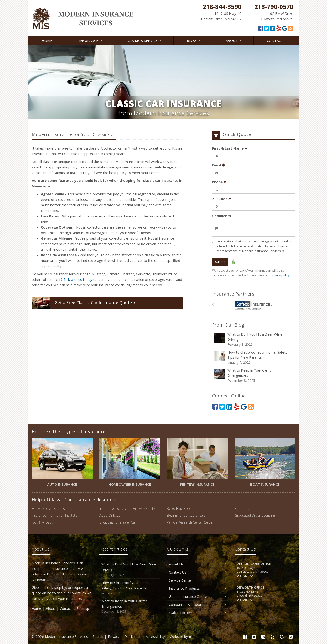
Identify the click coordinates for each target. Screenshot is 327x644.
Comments (222, 216)
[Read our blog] (291, 28)
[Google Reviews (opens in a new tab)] (285, 28)
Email (219, 165)
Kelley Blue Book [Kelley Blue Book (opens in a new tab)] (179, 508)
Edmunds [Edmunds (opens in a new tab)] (242, 508)
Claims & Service (145, 40)
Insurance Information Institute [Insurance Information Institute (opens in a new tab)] (54, 515)
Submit (220, 262)
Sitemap (83, 609)
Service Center (197, 580)
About (234, 40)
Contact (277, 40)
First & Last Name (230, 148)
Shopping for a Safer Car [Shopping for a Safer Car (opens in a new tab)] (118, 522)
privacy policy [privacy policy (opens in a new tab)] (280, 275)
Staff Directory (197, 613)
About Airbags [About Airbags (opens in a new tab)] (110, 515)
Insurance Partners (233, 294)
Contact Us (197, 572)
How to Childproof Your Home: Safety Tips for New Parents (254, 357)
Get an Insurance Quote (197, 596)
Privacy (114, 636)
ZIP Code (222, 199)
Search (98, 636)
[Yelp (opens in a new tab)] (279, 28)
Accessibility (155, 636)
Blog (194, 40)
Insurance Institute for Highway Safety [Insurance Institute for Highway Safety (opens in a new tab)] (127, 508)
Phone (219, 182)
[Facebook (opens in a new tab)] (261, 28)
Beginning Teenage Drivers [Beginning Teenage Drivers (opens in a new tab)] (186, 515)
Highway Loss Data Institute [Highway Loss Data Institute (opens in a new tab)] (52, 508)
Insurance (91, 40)
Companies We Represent (197, 604)
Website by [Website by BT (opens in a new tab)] (181, 636)
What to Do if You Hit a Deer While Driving (254, 339)
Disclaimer (133, 636)
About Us (197, 564)
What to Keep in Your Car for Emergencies (254, 375)
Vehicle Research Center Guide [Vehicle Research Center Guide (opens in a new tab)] (190, 522)
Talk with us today (78, 279)
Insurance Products (197, 588)
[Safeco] (254, 306)
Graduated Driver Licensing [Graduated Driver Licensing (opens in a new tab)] (255, 515)
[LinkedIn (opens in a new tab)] (273, 28)
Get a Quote (84, 303)
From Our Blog (228, 325)
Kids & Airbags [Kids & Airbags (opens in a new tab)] (42, 522)
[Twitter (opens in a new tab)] (267, 28)
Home (47, 40)
